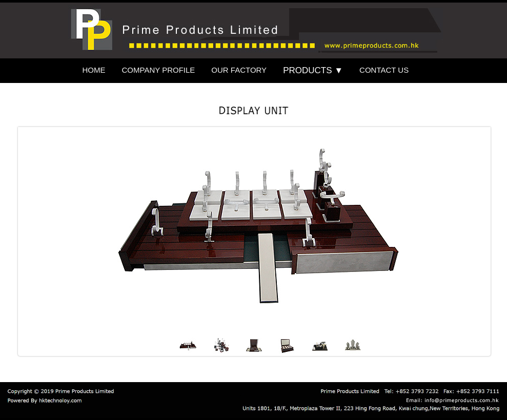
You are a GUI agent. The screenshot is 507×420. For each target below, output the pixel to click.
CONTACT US (384, 70)
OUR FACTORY (239, 70)
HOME (94, 70)
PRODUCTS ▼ (313, 70)
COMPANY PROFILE (159, 70)
